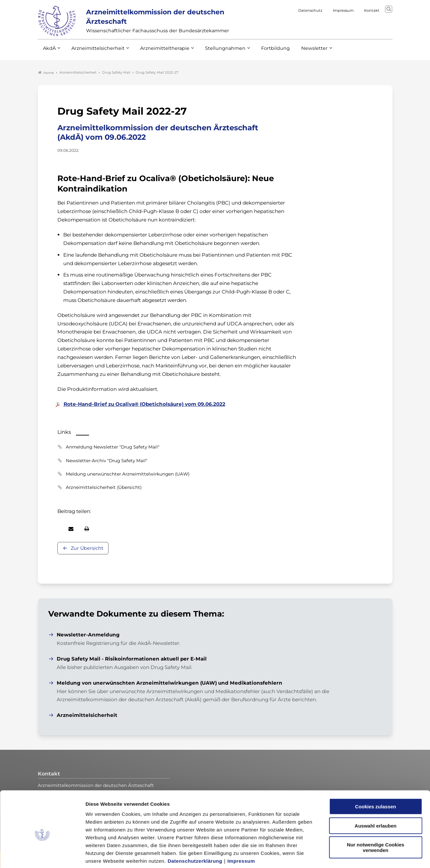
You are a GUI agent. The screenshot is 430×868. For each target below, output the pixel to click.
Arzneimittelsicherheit (96, 52)
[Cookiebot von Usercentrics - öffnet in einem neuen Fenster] (42, 855)
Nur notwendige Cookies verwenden (376, 815)
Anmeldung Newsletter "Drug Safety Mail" (113, 448)
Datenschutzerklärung (195, 829)
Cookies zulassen (376, 774)
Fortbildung (264, 52)
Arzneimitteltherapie (159, 52)
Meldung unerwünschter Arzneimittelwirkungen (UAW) (128, 474)
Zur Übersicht (87, 548)
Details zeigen (347, 855)
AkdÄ (49, 52)
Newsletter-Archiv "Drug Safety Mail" (107, 461)
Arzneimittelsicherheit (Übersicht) (104, 488)
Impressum (241, 829)
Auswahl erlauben (376, 794)
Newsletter (301, 52)
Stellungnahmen (216, 52)
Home (46, 73)
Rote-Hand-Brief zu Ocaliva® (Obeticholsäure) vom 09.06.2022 (144, 405)
